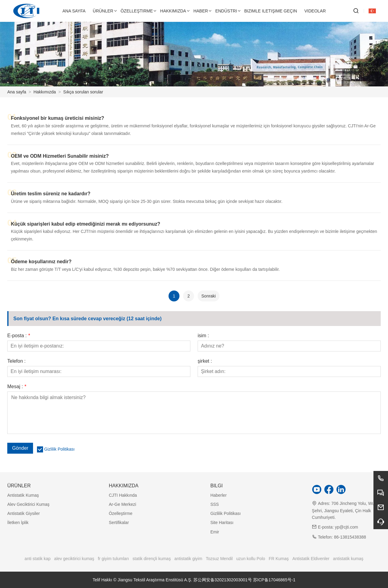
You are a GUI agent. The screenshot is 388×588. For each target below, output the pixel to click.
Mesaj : (17, 387)
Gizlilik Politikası (59, 449)
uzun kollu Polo (251, 559)
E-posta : (19, 336)
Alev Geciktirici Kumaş (28, 504)
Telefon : (16, 361)
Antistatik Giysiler (23, 513)
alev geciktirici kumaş (74, 559)
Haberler (219, 495)
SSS (215, 504)
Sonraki (208, 296)
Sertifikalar (119, 522)
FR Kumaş (279, 559)
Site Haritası (222, 522)
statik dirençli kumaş (152, 559)
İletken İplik (18, 522)
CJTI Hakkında (123, 495)
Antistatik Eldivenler (311, 559)
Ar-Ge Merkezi (122, 504)
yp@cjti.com (346, 527)
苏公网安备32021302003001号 (223, 580)
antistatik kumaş (348, 559)
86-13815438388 (350, 537)
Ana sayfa (17, 92)
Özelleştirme (121, 513)
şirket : (205, 361)
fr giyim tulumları (114, 559)
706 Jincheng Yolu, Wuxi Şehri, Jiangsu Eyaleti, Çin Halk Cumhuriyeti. (345, 510)
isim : (203, 336)
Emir (215, 532)
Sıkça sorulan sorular (83, 92)
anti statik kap (38, 559)
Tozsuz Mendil (219, 559)
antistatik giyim (188, 559)
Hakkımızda (45, 92)
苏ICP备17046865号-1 (274, 580)
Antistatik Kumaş (23, 495)
